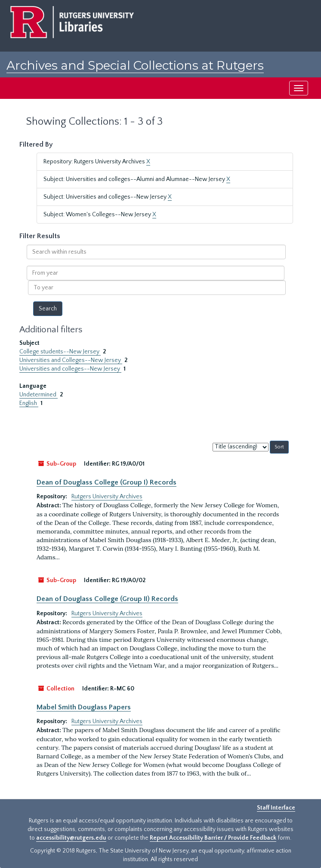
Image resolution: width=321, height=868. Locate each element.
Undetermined (39, 395)
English (29, 403)
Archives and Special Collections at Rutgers (135, 65)
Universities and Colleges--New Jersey (71, 360)
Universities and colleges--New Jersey (70, 369)
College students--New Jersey (60, 352)
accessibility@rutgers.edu (71, 838)
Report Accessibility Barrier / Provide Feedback (213, 838)
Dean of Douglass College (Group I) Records (106, 482)
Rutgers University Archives (107, 497)
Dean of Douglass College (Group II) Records (107, 599)
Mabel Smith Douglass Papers (84, 707)
